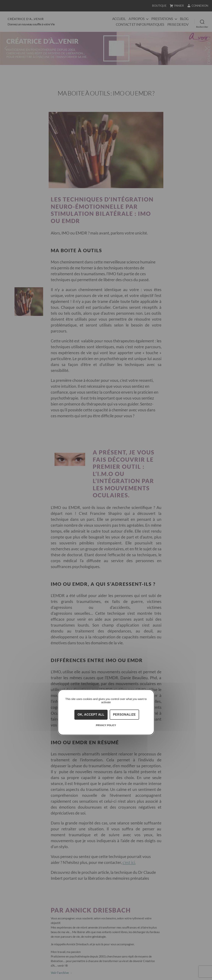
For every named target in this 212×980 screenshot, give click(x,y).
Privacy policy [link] (106, 726)
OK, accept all (91, 715)
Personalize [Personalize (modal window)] (124, 715)
